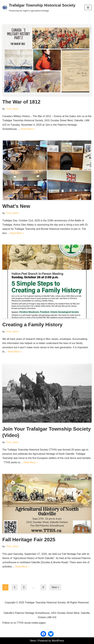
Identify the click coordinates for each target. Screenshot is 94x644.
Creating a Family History (32, 325)
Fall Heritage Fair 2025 (29, 540)
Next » (55, 587)
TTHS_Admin (12, 109)
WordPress (58, 641)
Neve (33, 641)
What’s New (16, 206)
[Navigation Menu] (88, 7)
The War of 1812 (21, 102)
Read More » (28, 129)
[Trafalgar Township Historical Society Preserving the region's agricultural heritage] (39, 7)
